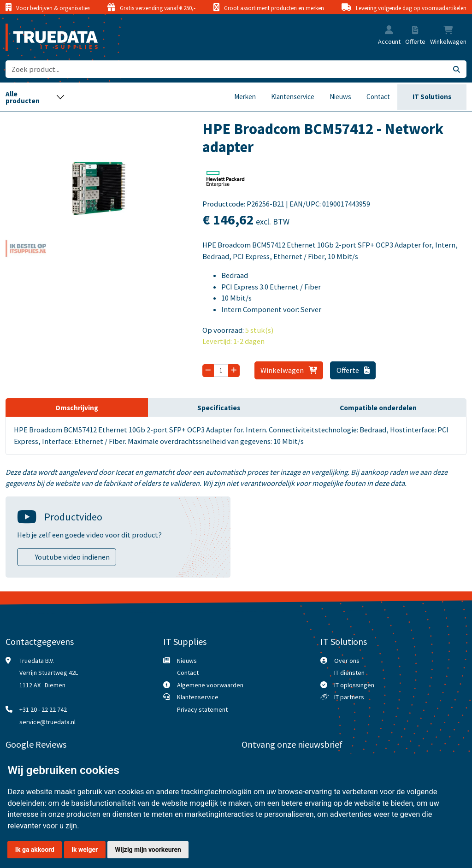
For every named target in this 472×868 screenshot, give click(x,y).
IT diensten (349, 673)
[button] (389, 31)
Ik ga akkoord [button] (35, 850)
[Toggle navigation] (35, 97)
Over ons (347, 661)
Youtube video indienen (72, 557)
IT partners (349, 697)
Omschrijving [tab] (77, 408)
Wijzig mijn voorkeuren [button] (148, 850)
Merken (245, 97)
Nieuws (340, 97)
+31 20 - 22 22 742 (43, 709)
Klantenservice (293, 97)
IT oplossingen (354, 685)
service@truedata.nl (47, 722)
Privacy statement (202, 709)
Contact (378, 97)
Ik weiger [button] (85, 850)
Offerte (353, 370)
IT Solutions (432, 97)
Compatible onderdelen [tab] (378, 408)
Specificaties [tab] (219, 408)
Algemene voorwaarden (210, 685)
